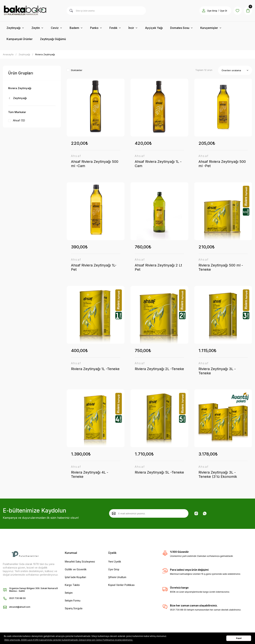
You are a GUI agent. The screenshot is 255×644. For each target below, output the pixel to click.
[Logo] (32, 11)
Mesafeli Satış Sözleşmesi (80, 562)
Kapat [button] (239, 638)
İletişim (69, 594)
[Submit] (114, 514)
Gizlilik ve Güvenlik (76, 570)
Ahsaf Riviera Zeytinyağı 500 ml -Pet (222, 164)
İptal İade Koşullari (75, 578)
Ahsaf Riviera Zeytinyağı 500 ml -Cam (95, 164)
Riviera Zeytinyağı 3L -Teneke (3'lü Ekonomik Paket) (218, 475)
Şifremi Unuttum (117, 578)
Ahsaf (76, 156)
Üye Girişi (114, 570)
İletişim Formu (73, 601)
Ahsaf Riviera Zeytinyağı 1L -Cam (158, 164)
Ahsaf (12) (19, 121)
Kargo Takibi (72, 586)
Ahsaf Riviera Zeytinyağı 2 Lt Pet (158, 268)
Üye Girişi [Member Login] (212, 11)
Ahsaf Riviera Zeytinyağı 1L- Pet (94, 268)
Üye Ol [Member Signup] (223, 11)
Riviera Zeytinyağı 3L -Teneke (217, 371)
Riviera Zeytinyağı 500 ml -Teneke (221, 268)
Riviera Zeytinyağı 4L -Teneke (90, 475)
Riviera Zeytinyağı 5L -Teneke (159, 473)
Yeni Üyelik (115, 562)
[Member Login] (203, 11)
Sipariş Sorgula (74, 609)
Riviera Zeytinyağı (45, 54)
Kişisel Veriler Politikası (121, 586)
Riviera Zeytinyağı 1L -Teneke (95, 369)
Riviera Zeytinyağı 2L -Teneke (159, 369)
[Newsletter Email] (149, 514)
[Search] (106, 11)
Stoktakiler (77, 70)
